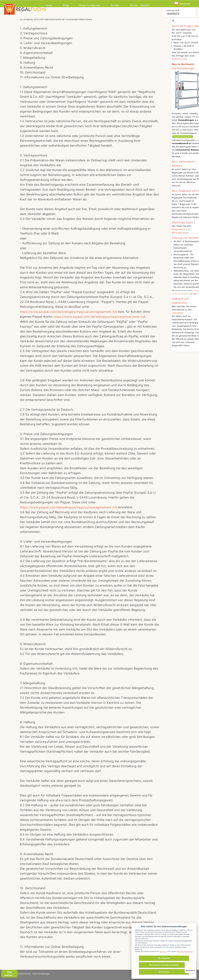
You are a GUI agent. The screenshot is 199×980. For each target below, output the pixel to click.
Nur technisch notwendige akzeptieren (164, 965)
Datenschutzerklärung (21, 974)
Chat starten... (9, 974)
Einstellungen (164, 972)
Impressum (163, 952)
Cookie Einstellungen (41, 974)
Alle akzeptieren (164, 958)
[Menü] (195, 963)
